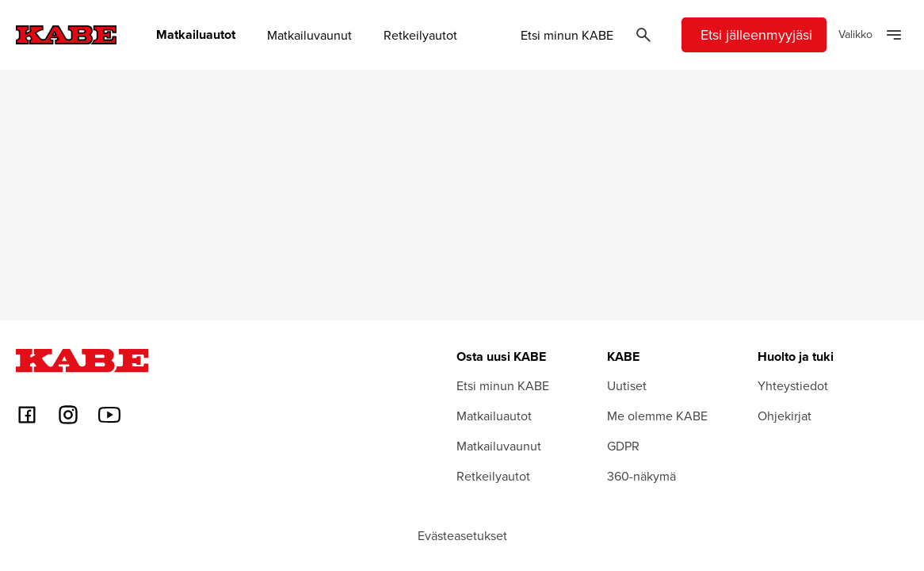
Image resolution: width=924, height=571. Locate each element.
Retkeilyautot (420, 35)
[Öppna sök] (643, 35)
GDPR (623, 446)
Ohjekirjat (785, 416)
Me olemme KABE (657, 416)
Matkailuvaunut (309, 35)
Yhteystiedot (793, 385)
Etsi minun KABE (567, 35)
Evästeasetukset (462, 535)
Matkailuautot (196, 35)
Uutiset (627, 385)
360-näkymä (641, 476)
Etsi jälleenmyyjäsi (756, 34)
